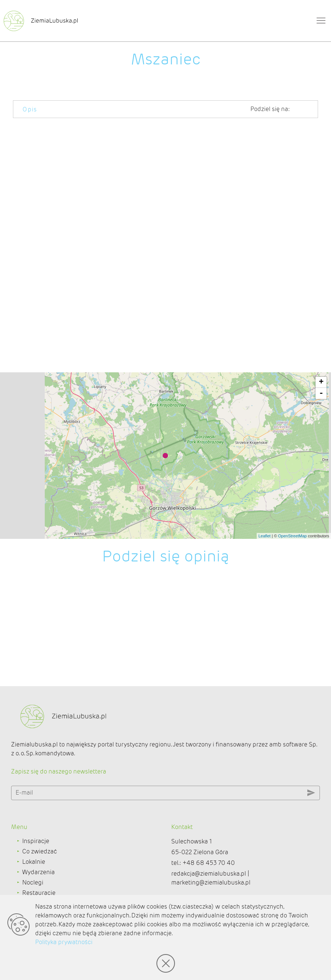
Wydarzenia (38, 872)
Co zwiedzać (40, 851)
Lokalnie (34, 862)
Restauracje (39, 893)
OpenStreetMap (293, 536)
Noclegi (33, 882)
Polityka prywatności (64, 942)
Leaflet (265, 536)
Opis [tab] (30, 109)
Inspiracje (36, 841)
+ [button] (321, 382)
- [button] (321, 393)
